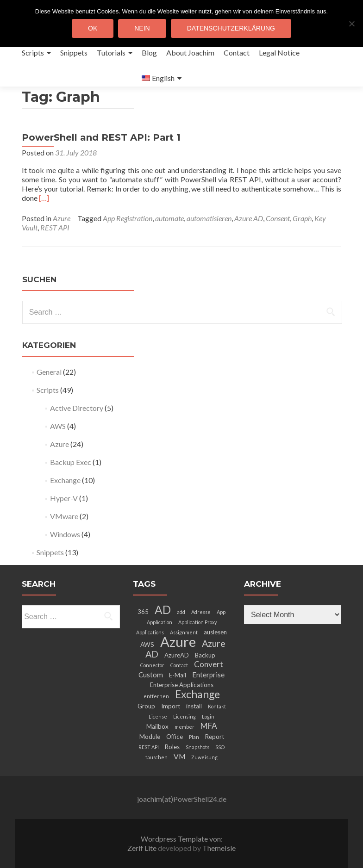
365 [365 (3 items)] (143, 612)
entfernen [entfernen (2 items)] (156, 696)
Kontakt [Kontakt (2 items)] (217, 706)
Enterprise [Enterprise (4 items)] (208, 675)
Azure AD (249, 218)
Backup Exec (71, 462)
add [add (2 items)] (181, 612)
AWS (58, 426)
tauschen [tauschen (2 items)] (156, 757)
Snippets (74, 53)
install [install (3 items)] (194, 706)
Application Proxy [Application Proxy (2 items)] (197, 622)
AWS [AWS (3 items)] (147, 645)
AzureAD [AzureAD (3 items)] (177, 655)
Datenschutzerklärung (231, 28)
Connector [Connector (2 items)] (152, 665)
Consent (278, 218)
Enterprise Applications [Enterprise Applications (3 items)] (182, 685)
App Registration (128, 218)
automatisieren (209, 218)
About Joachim (190, 53)
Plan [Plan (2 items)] (194, 737)
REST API (55, 227)
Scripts (33, 53)
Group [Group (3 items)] (146, 706)
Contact (237, 53)
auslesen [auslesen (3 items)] (215, 632)
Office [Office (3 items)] (175, 737)
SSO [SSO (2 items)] (220, 747)
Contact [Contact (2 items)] (179, 665)
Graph (302, 218)
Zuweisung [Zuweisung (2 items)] (204, 757)
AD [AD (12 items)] (163, 610)
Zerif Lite (143, 848)
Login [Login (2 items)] (208, 716)
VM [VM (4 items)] (179, 756)
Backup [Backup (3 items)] (205, 655)
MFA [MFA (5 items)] (209, 726)
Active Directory (77, 408)
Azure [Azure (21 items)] (178, 642)
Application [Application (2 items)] (160, 622)
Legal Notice (279, 53)
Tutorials (111, 53)
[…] (44, 198)
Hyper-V (64, 498)
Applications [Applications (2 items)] (150, 632)
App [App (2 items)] (221, 612)
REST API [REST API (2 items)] (149, 747)
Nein (142, 28)
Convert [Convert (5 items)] (209, 664)
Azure (62, 218)
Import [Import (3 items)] (171, 706)
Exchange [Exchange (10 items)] (197, 694)
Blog (149, 53)
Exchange (65, 480)
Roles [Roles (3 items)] (172, 747)
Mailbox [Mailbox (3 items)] (157, 726)
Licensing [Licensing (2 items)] (185, 716)
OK (93, 28)
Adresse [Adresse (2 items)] (201, 612)
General (49, 372)
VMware (64, 516)
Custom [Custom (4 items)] (151, 675)
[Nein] (351, 24)
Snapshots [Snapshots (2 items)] (197, 747)
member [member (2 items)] (185, 727)
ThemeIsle (219, 848)
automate (169, 218)
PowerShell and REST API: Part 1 (101, 137)
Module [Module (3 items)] (150, 737)
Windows (65, 534)
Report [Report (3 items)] (215, 737)
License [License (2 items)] (158, 716)
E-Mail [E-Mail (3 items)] (178, 675)
